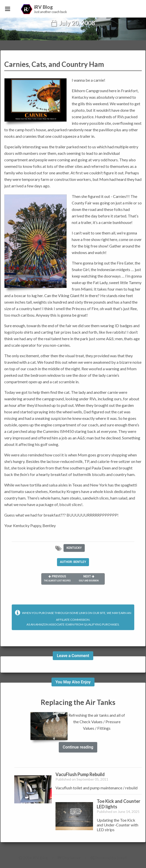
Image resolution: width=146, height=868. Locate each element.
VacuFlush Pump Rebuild (80, 774)
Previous (58, 579)
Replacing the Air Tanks (78, 702)
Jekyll (122, 858)
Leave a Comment (73, 656)
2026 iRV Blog (33, 858)
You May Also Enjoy (73, 682)
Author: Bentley (73, 562)
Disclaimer (69, 858)
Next (88, 579)
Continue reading (78, 747)
